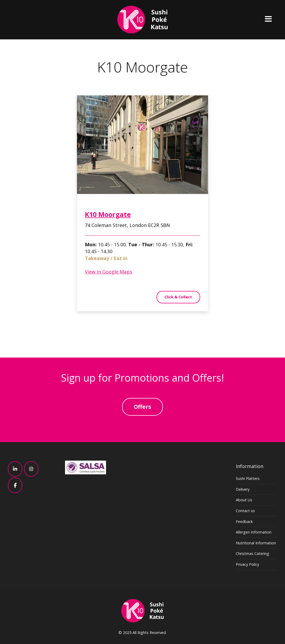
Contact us (245, 511)
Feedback (244, 522)
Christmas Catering (252, 553)
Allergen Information (254, 532)
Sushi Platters (248, 478)
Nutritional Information (256, 543)
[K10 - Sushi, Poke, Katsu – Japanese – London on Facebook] (15, 485)
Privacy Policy (247, 564)
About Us (244, 500)
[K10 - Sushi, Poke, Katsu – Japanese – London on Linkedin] (15, 469)
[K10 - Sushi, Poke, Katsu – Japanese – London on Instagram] (31, 469)
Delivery (243, 489)
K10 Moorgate (108, 216)
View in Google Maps (109, 273)
